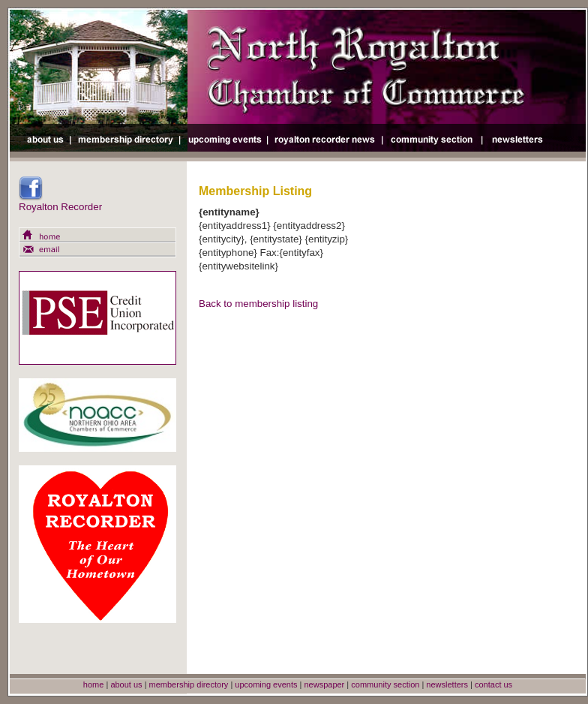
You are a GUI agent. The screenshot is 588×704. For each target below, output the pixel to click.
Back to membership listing (258, 304)
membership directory (189, 684)
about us (126, 684)
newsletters (447, 684)
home (94, 684)
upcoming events (266, 684)
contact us (493, 684)
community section (385, 684)
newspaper (324, 684)
